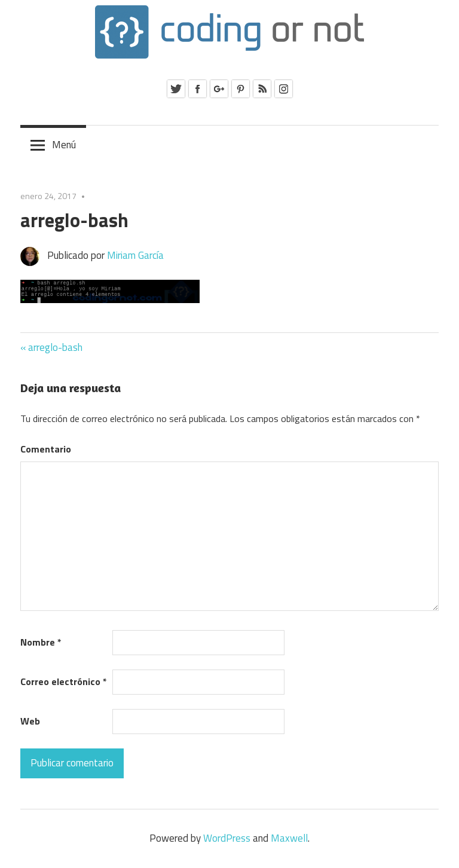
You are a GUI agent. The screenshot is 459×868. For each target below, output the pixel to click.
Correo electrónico (64, 681)
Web (30, 721)
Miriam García (135, 255)
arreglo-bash (55, 347)
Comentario (46, 449)
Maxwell (289, 838)
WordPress (227, 838)
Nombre (41, 642)
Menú (64, 145)
